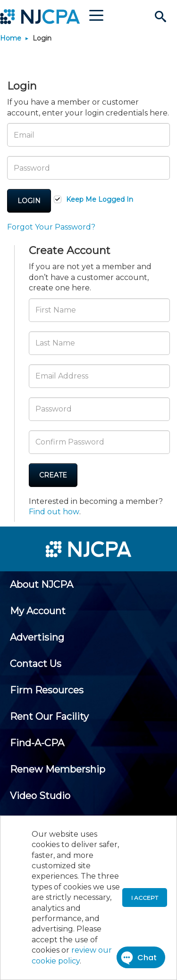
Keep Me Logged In (100, 199)
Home (11, 38)
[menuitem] (42, 585)
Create (53, 475)
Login (29, 201)
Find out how (54, 512)
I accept (145, 898)
